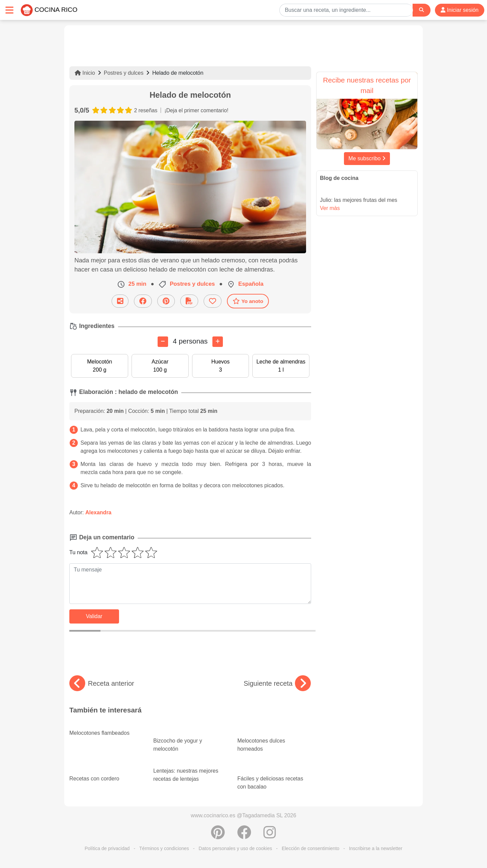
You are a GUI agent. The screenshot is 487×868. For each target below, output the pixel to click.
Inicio (85, 73)
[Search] (421, 10)
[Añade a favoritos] (213, 301)
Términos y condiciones (164, 848)
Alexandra (98, 512)
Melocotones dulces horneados (274, 739)
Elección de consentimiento (310, 848)
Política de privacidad (107, 848)
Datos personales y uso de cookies (235, 848)
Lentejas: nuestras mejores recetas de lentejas (186, 771)
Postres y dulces (124, 73)
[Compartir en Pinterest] (166, 301)
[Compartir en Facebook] (143, 301)
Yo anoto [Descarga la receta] (248, 301)
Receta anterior (102, 683)
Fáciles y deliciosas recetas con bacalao (274, 777)
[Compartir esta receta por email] (120, 301)
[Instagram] (270, 836)
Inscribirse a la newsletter (376, 848)
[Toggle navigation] (9, 10)
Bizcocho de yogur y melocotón (190, 739)
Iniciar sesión (460, 10)
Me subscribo (367, 158)
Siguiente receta (277, 683)
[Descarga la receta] (189, 301)
